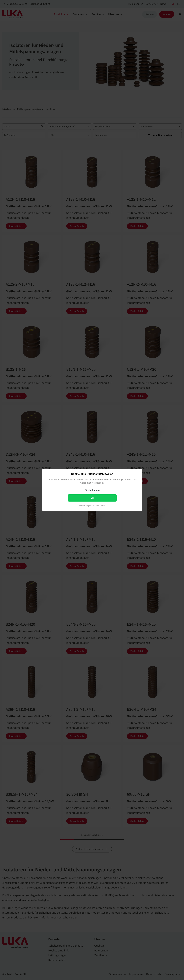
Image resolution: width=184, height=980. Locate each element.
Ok (92, 498)
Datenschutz (101, 506)
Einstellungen (92, 490)
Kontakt (82, 506)
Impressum (90, 506)
